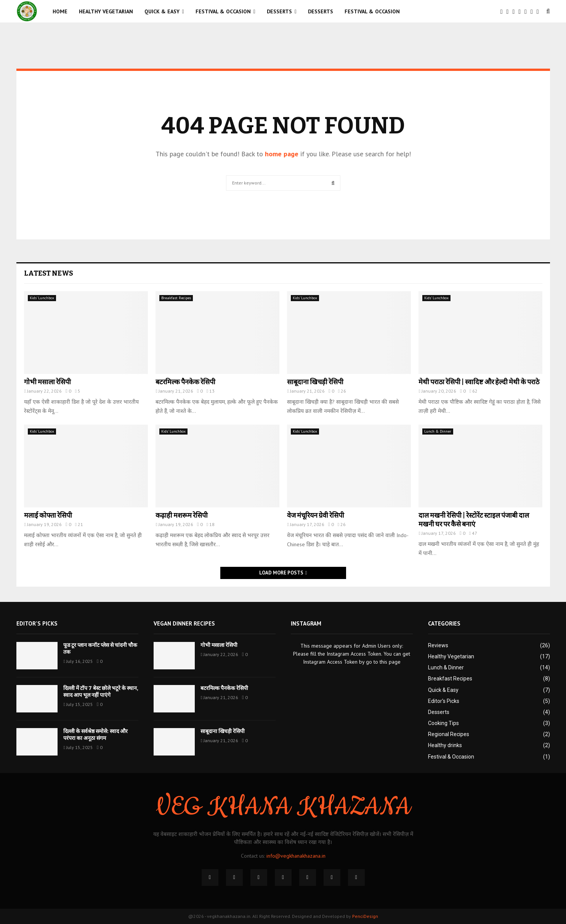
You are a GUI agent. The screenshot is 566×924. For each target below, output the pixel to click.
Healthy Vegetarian (106, 11)
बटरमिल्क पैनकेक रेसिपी (185, 382)
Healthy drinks (445, 745)
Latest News (49, 273)
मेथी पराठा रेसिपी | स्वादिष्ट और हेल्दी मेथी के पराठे (479, 382)
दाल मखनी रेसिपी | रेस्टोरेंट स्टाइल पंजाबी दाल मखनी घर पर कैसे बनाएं (474, 520)
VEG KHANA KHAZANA (283, 807)
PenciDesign (365, 916)
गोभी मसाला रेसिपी (47, 382)
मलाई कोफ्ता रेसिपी (48, 515)
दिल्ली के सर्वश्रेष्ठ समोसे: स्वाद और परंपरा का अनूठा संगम (95, 735)
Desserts (279, 11)
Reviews (438, 645)
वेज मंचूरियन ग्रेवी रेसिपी (316, 515)
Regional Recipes (449, 734)
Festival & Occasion (223, 11)
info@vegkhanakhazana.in (296, 856)
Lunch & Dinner (438, 431)
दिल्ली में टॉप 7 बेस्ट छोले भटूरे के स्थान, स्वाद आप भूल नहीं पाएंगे (101, 692)
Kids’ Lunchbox (42, 298)
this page (390, 662)
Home (60, 11)
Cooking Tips (443, 723)
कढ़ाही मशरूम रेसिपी (182, 515)
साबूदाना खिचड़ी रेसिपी (315, 382)
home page (282, 154)
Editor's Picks (444, 701)
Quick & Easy (162, 11)
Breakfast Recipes (176, 298)
